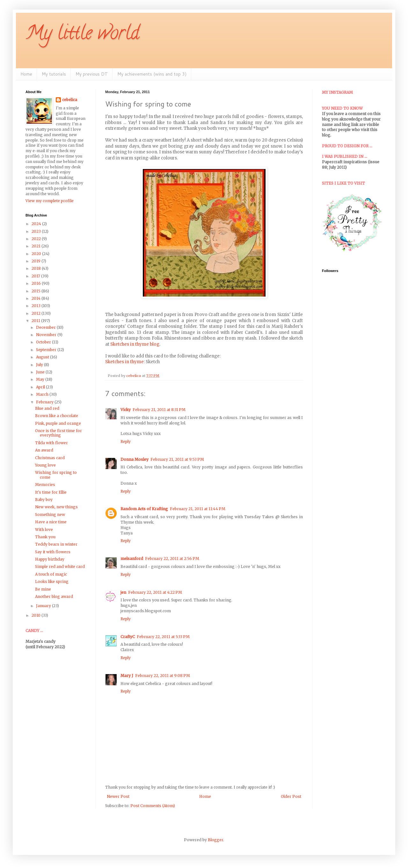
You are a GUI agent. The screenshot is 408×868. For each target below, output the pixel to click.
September (47, 350)
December (46, 327)
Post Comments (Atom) (153, 806)
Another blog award (54, 596)
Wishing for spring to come (56, 475)
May (41, 379)
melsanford (132, 559)
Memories (45, 485)
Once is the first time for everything (58, 433)
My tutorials (54, 74)
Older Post (291, 796)
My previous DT (92, 74)
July (40, 365)
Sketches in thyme (124, 362)
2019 (36, 261)
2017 (36, 276)
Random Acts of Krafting (144, 509)
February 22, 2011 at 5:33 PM (163, 637)
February (45, 402)
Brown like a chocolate (57, 416)
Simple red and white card (60, 566)
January (44, 606)
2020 (37, 254)
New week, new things (56, 507)
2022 (37, 239)
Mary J (127, 676)
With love (44, 530)
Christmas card (50, 458)
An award (44, 450)
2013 (36, 306)
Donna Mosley (135, 459)
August (43, 357)
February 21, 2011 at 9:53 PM (177, 459)
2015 (36, 291)
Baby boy (44, 500)
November (47, 335)
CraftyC (128, 637)
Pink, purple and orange (58, 423)
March (43, 394)
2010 (36, 615)
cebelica (70, 100)
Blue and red (47, 408)
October (44, 342)
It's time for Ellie (51, 492)
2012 (36, 313)
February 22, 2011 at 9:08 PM (163, 676)
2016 (37, 283)
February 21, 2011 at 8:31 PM (159, 410)
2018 (37, 268)
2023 (37, 231)
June (41, 372)
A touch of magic (51, 574)
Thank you (45, 537)
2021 (36, 246)
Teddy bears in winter (56, 544)
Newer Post (118, 796)
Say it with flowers (53, 552)
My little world (82, 35)
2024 (37, 224)
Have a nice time (51, 522)
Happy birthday (50, 559)
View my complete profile (50, 201)
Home (26, 74)
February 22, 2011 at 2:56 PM (172, 559)
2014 (36, 298)
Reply (126, 441)
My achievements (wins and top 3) (152, 74)
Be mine (43, 589)
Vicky (126, 410)
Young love (45, 465)
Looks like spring (52, 581)
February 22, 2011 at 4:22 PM (155, 592)
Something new (50, 515)
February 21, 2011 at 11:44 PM (198, 509)
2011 (36, 321)
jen (123, 592)
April (41, 387)
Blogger (215, 840)
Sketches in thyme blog (135, 344)
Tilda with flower (51, 443)
